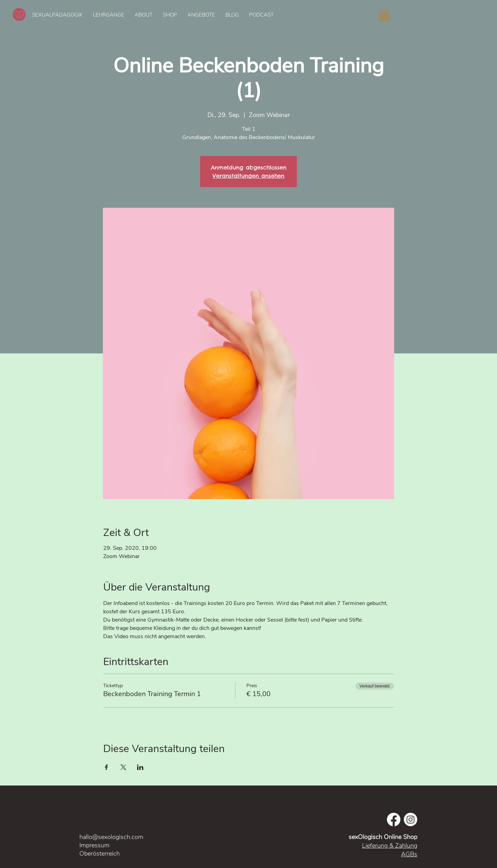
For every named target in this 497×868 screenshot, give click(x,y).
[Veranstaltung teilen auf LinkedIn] (140, 767)
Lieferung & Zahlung (390, 846)
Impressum (95, 845)
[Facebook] (394, 820)
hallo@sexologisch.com (111, 837)
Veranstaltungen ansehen (248, 176)
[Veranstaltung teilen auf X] (123, 767)
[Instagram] (411, 820)
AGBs (409, 854)
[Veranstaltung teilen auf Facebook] (106, 767)
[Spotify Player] (442, 14)
